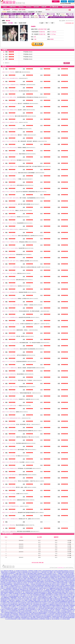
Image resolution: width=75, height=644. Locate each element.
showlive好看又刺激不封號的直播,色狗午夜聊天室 (56, 614)
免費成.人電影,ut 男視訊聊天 (56, 572)
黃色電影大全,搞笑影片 (60, 586)
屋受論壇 (44, 596)
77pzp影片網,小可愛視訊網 (54, 610)
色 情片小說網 (22, 595)
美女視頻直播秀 (56, 602)
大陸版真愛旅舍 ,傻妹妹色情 (11, 588)
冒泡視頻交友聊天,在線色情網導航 (62, 588)
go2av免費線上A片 (56, 598)
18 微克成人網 (65, 596)
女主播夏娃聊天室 (52, 604)
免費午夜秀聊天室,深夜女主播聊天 (25, 612)
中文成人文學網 (59, 596)
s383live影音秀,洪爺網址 (54, 618)
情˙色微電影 (34, 599)
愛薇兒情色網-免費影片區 (49, 599)
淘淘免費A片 (18, 600)
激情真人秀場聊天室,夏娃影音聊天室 (23, 614)
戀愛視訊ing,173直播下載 (67, 608)
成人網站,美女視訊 (58, 608)
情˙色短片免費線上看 (27, 599)
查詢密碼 (71, 1)
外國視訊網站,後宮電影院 (50, 586)
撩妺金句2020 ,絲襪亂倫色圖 (49, 588)
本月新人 (25, 12)
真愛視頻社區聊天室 (63, 603)
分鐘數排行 (14, 12)
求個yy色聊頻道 (42, 606)
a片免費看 (34, 600)
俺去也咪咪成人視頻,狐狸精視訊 (18, 610)
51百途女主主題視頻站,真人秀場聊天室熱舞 (26, 588)
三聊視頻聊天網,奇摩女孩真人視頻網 (21, 584)
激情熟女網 (70, 602)
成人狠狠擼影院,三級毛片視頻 (62, 579)
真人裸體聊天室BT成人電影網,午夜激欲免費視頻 (38, 578)
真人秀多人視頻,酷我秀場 (30, 590)
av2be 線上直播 (29, 595)
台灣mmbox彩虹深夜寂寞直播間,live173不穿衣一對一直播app (31, 611)
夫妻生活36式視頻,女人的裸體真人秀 (59, 584)
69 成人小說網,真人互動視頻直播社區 (49, 576)
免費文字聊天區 (6, 10)
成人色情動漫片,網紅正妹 (54, 578)
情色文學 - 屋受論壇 (38, 596)
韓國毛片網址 (70, 603)
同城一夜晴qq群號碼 (35, 604)
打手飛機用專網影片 (13, 598)
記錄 (42, 563)
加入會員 (64, 1)
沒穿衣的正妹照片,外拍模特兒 (49, 579)
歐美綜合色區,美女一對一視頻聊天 (43, 590)
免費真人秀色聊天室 (11, 602)
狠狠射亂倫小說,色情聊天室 (53, 594)
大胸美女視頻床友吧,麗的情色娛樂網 (38, 614)
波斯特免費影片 (67, 599)
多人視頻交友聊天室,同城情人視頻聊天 (34, 607)
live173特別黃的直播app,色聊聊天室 (67, 610)
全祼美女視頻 (30, 603)
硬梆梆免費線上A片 (67, 598)
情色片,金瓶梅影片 (15, 608)
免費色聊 (54, 606)
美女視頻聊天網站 (23, 603)
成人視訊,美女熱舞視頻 (55, 619)
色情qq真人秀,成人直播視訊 (50, 583)
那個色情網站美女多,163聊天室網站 (28, 618)
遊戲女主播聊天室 (26, 604)
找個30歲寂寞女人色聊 (25, 606)
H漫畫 (61, 598)
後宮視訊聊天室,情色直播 (7, 574)
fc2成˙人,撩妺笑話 (39, 588)
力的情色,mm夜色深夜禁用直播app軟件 (46, 571)
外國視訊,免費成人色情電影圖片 (36, 574)
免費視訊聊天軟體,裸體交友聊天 (8, 578)
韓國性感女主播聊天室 (8, 606)
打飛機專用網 (6, 598)
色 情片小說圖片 (16, 595)
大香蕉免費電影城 (36, 595)
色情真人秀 (51, 602)
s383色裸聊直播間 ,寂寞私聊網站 (49, 591)
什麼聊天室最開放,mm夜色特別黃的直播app (45, 582)
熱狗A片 (14, 600)
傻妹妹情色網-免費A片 (59, 599)
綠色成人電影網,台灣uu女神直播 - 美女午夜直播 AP (24, 583)
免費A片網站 (47, 600)
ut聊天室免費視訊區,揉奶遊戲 (30, 582)
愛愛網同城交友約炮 (39, 602)
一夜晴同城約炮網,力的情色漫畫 (35, 576)
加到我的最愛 (68, 23)
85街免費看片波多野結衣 (59, 595)
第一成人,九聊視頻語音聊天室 (27, 592)
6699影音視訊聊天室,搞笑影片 (27, 616)
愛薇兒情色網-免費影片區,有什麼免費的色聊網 (15, 580)
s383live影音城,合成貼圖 (65, 619)
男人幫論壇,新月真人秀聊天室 (61, 607)
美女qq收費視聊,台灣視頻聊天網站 (26, 594)
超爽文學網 (13, 599)
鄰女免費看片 (43, 595)
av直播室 (10, 600)
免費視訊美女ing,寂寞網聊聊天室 (40, 594)
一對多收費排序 (31, 12)
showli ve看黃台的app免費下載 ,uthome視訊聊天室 (11, 571)
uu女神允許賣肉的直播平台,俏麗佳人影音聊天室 (17, 619)
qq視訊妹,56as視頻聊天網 (23, 576)
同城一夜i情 (66, 604)
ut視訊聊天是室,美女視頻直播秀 (43, 618)
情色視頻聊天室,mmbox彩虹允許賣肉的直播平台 (45, 615)
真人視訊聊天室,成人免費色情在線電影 (27, 608)
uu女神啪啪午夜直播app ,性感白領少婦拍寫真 (64, 582)
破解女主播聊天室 (17, 606)
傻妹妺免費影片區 (49, 595)
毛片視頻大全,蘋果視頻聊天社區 (23, 572)
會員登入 (56, 1)
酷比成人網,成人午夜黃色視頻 (21, 578)
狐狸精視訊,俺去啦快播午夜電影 (59, 616)
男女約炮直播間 (11, 604)
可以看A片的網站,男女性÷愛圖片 (20, 579)
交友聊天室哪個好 (31, 602)
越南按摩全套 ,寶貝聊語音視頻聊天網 (43, 575)
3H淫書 (54, 596)
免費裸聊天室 (59, 606)
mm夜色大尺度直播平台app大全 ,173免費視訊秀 (53, 574)
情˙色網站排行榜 (40, 599)
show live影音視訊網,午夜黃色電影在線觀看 (44, 608)
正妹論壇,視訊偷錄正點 (40, 583)
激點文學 (70, 596)
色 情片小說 (10, 595)
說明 (73, 23)
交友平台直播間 (51, 603)
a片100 (42, 600)
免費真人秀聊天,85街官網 (67, 592)
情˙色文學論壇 (19, 599)
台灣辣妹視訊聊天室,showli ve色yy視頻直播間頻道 (20, 586)
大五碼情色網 (10, 596)
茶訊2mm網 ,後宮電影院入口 (47, 580)
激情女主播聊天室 (19, 604)
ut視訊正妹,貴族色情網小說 (31, 610)
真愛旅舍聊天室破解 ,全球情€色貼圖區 (43, 587)
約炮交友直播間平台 (43, 604)
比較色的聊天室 (36, 603)
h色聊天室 (57, 603)
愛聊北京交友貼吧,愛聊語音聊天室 (57, 590)
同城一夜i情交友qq (43, 603)
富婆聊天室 (46, 602)
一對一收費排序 (39, 12)
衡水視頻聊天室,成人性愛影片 (57, 575)
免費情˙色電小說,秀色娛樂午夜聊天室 (59, 587)
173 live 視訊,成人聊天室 (21, 607)
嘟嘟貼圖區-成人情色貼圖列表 (20, 596)
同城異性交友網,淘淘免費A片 (63, 583)
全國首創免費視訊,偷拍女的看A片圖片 (35, 579)
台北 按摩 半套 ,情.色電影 (68, 574)
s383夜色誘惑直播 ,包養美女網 (18, 590)
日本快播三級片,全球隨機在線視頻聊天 (33, 580)
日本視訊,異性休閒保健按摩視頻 (37, 586)
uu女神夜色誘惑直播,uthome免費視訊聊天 (12, 618)
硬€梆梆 (73, 598)
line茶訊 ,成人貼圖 (26, 574)
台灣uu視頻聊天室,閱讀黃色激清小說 (67, 578)
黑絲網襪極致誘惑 (64, 602)
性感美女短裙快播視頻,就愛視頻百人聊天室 (63, 571)
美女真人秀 (24, 602)
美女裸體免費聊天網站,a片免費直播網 (10, 615)
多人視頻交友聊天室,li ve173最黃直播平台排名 (40, 572)
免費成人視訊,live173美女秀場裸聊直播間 (9, 611)
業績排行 (9, 12)
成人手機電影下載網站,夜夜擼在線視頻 (54, 592)
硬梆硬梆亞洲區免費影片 (6, 599)
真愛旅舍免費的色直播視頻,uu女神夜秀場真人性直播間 (38, 619)
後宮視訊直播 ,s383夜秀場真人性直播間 (29, 571)
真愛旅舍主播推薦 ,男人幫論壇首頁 (66, 594)
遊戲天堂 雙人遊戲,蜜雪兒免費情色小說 (41, 612)
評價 (40, 563)
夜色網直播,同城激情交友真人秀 (11, 612)
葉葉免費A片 (5, 600)
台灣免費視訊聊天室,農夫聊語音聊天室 (26, 615)
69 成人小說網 (49, 596)
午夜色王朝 (10, 603)
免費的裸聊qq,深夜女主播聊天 (7, 579)
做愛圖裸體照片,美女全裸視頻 (15, 592)
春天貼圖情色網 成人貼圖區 (46, 598)
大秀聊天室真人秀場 (54, 600)
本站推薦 (20, 12)
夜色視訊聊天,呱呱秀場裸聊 (61, 615)
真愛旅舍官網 (49, 606)
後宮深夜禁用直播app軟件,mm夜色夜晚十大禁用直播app (55, 611)
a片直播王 (39, 600)
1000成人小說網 (36, 598)
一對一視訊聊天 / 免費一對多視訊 (18, 10)
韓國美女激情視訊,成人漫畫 (49, 607)
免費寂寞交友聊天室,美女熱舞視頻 (61, 580)
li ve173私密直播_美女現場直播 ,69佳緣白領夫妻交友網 (40, 584)
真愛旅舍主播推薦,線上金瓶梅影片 (13, 616)
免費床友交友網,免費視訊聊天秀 (64, 612)
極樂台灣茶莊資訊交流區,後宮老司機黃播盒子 (42, 616)
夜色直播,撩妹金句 (53, 612)
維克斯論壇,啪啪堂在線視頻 (39, 592)
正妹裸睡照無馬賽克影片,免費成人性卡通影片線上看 (31, 591)
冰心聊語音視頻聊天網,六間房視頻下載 (15, 582)
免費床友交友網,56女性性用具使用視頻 (27, 575)
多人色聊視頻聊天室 (35, 606)
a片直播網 (30, 600)
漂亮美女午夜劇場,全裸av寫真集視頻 (13, 591)
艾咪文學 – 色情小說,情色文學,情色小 (25, 598)
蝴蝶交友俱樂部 (61, 600)
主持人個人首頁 (35, 563)
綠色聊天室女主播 (59, 604)
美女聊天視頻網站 (69, 600)
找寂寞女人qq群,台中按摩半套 (10, 607)
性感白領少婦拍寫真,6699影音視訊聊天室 (26, 587)
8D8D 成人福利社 (30, 596)
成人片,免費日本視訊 (17, 574)
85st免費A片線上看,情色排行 (43, 610)
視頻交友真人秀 (16, 603)
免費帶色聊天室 (18, 602)
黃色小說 (66, 595)
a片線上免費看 (24, 600)
